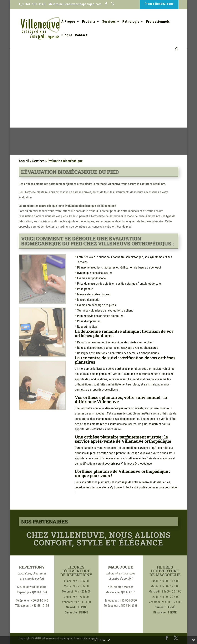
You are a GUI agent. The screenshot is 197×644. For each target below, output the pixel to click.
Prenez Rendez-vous (159, 4)
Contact (81, 35)
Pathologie (131, 22)
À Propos (68, 22)
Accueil (24, 161)
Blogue (67, 35)
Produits (89, 22)
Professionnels (158, 22)
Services (109, 22)
